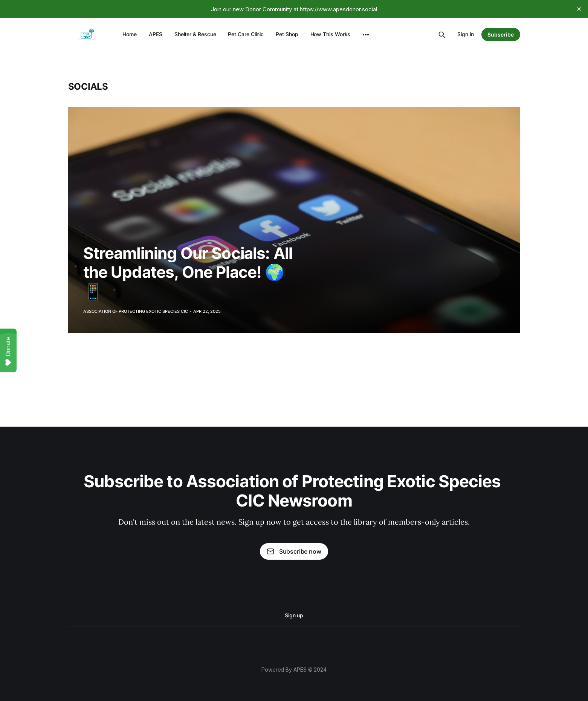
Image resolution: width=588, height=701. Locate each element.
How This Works (331, 34)
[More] (366, 35)
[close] (579, 9)
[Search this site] (442, 35)
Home (130, 34)
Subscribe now (294, 551)
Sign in (466, 34)
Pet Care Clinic (246, 34)
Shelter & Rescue (195, 34)
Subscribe (501, 34)
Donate (8, 351)
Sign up (294, 615)
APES (156, 34)
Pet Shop (287, 34)
